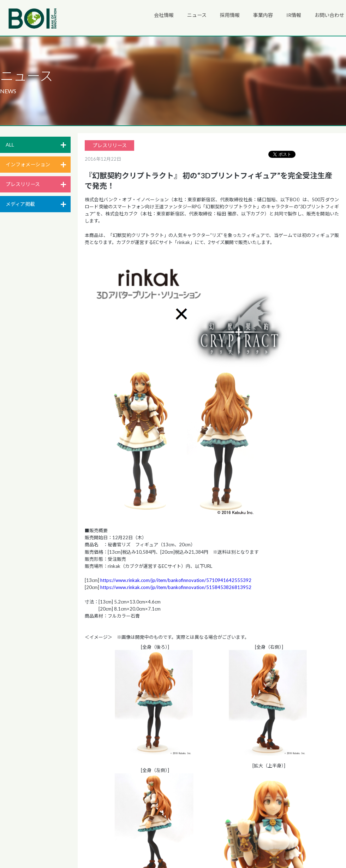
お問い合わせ (329, 15)
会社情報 (164, 15)
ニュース (197, 15)
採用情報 (230, 15)
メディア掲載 (20, 204)
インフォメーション (28, 164)
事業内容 (263, 15)
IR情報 (294, 15)
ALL (10, 145)
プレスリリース (23, 184)
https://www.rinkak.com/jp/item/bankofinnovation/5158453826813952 (176, 587)
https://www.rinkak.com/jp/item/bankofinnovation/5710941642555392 (176, 580)
